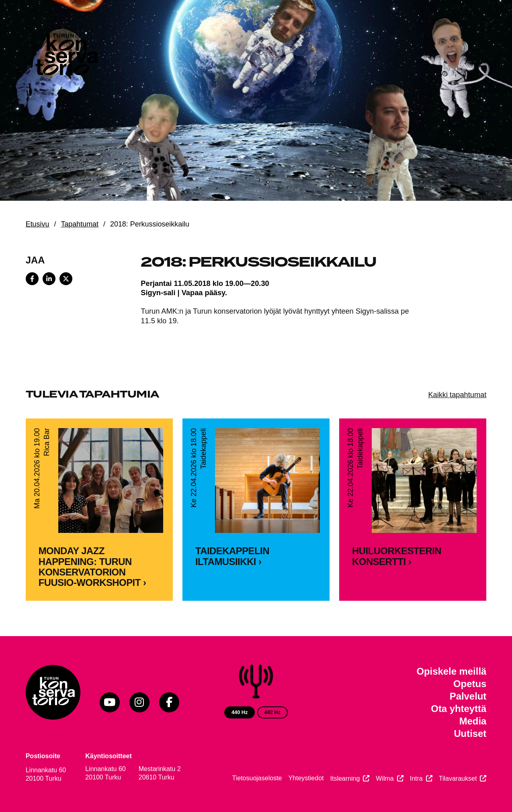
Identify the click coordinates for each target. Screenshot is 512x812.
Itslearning (345, 778)
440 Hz (240, 712)
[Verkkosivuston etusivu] (66, 56)
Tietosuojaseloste (257, 778)
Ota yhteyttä (459, 709)
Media (473, 721)
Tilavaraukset (458, 778)
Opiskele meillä (451, 671)
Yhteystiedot (306, 778)
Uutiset (470, 733)
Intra (416, 778)
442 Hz (273, 712)
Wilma (385, 778)
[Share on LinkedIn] (49, 279)
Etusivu (38, 224)
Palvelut (468, 696)
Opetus (470, 684)
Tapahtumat (80, 224)
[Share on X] (66, 279)
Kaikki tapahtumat (457, 395)
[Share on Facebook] (32, 279)
